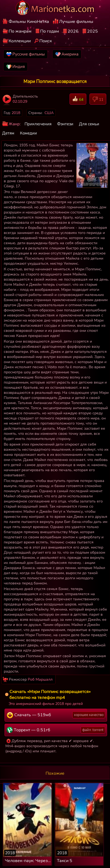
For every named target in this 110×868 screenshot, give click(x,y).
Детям (8, 133)
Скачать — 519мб (56, 715)
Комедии (28, 133)
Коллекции (20, 41)
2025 (92, 31)
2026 (73, 31)
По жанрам (20, 31)
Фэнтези (65, 124)
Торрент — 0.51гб (56, 730)
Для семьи (89, 124)
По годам (50, 31)
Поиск (46, 41)
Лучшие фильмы (76, 22)
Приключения (38, 124)
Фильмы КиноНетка (29, 22)
